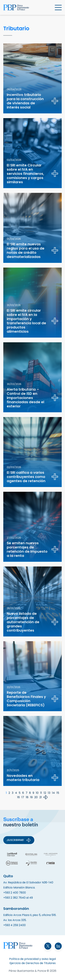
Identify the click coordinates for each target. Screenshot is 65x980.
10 (37, 793)
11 (41, 793)
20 (36, 797)
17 (23, 797)
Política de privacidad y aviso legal (32, 959)
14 (53, 793)
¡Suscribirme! (19, 840)
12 (45, 793)
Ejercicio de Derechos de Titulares (33, 963)
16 (18, 797)
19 (31, 797)
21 (41, 797)
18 (27, 797)
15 (58, 793)
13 (49, 793)
